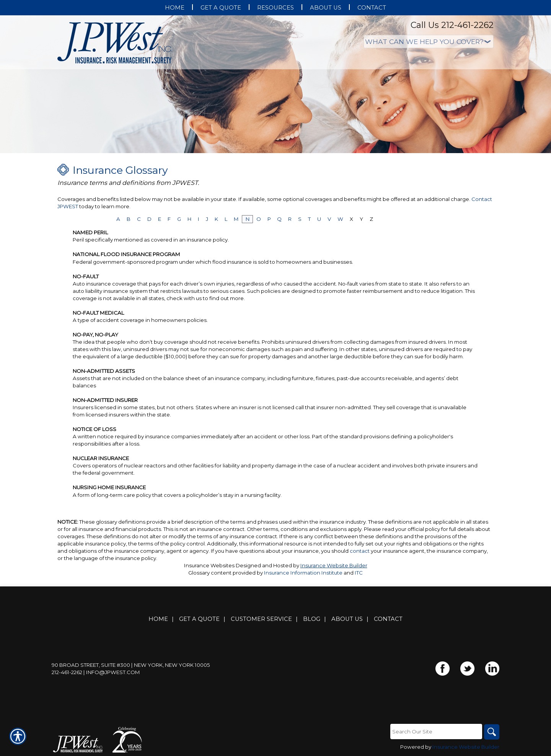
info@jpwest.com (113, 672)
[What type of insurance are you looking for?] (429, 42)
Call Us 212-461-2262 (452, 25)
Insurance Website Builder (334, 565)
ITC (359, 573)
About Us (347, 619)
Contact (388, 619)
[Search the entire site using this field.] (436, 732)
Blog (312, 619)
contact (360, 551)
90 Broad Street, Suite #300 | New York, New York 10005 (131, 665)
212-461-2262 (67, 672)
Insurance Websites (209, 565)
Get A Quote (199, 619)
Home (158, 619)
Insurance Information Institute (303, 573)
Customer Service (261, 619)
